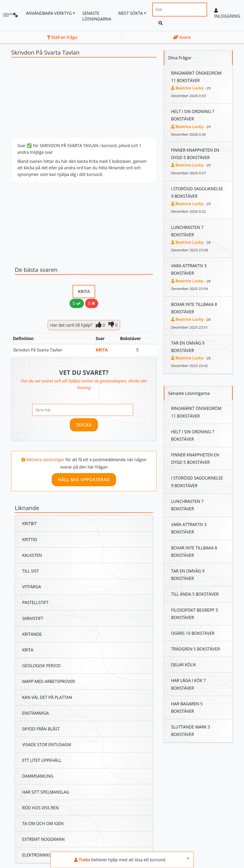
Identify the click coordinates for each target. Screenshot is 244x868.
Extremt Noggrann (43, 839)
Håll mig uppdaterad (84, 480)
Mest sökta (131, 13)
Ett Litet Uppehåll (42, 760)
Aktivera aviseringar (46, 460)
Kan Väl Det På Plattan (47, 697)
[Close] (188, 858)
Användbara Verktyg (49, 13)
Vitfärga (32, 587)
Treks (82, 860)
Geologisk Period (41, 666)
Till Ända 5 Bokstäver (195, 594)
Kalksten (32, 555)
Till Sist (30, 571)
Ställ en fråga (62, 37)
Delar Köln (183, 665)
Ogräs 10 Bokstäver (193, 633)
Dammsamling (38, 776)
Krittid (30, 539)
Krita (84, 291)
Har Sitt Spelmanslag (46, 792)
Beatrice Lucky (187, 88)
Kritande (32, 634)
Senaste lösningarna (97, 16)
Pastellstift (35, 602)
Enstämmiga (36, 713)
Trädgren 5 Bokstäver (196, 649)
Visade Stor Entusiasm (47, 744)
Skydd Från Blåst (41, 729)
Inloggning (227, 14)
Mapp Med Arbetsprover (48, 681)
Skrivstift (33, 618)
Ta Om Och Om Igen (43, 823)
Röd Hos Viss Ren (41, 808)
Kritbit (29, 523)
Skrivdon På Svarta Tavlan (38, 350)
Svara (182, 37)
